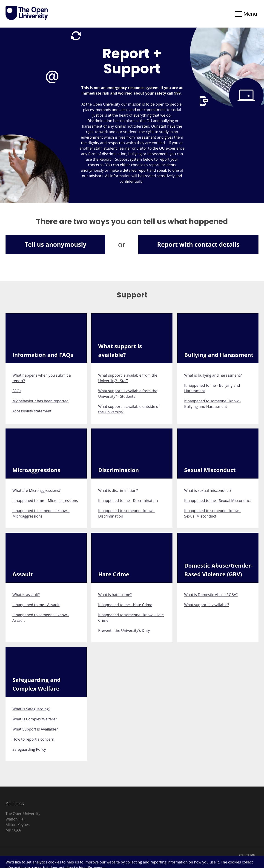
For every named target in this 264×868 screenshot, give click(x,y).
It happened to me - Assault (36, 605)
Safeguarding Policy (29, 749)
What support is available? (207, 605)
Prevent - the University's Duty (124, 630)
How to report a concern (33, 739)
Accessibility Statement (57, 857)
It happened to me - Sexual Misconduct (218, 501)
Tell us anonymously (56, 244)
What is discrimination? (118, 490)
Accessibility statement (32, 411)
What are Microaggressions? (36, 490)
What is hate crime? (115, 595)
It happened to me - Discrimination (128, 501)
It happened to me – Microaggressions (45, 501)
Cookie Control (97, 857)
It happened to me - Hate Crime (125, 605)
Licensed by (232, 857)
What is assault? (26, 595)
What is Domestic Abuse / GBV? (211, 595)
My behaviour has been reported (40, 401)
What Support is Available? (35, 729)
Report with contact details (198, 244)
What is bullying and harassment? (213, 375)
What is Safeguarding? (31, 709)
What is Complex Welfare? (35, 719)
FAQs (17, 391)
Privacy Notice (18, 857)
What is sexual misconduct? (208, 490)
